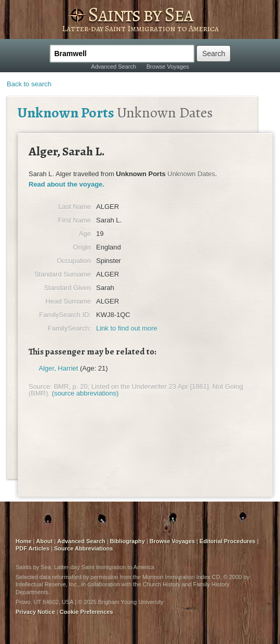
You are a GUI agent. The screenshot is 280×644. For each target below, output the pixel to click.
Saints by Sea (140, 14)
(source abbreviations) (85, 393)
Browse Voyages (168, 67)
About (45, 541)
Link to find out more (127, 328)
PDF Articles (32, 548)
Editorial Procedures (228, 541)
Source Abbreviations (83, 548)
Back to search (29, 84)
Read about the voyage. (66, 184)
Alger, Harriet (59, 368)
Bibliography (128, 541)
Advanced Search (114, 67)
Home (24, 541)
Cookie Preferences (86, 612)
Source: (40, 386)
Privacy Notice (35, 612)
